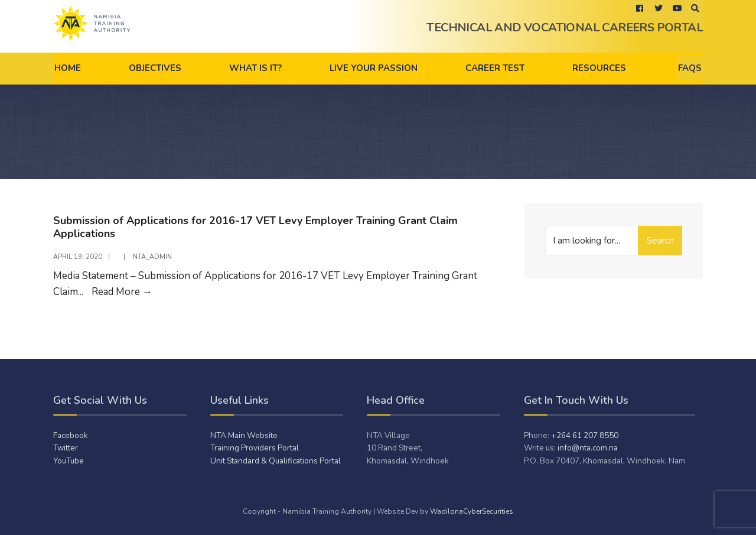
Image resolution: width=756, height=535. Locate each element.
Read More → (122, 292)
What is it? (255, 68)
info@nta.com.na (588, 448)
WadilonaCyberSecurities (472, 511)
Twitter (66, 448)
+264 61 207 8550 (585, 435)
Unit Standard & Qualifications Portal (276, 461)
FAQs (690, 68)
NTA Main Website (244, 435)
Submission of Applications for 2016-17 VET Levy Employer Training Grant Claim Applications (255, 227)
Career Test (495, 68)
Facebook (71, 435)
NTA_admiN (152, 257)
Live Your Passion (374, 68)
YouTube (69, 461)
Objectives (155, 68)
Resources (599, 68)
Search (660, 241)
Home (68, 68)
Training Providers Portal (255, 448)
